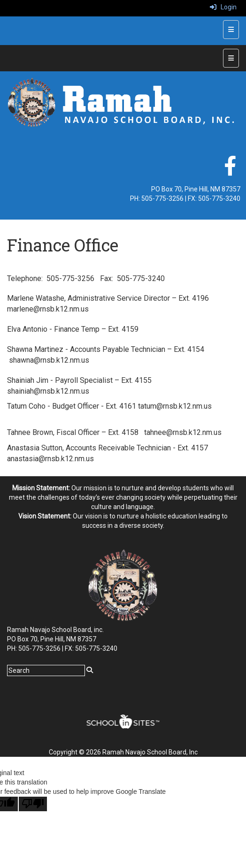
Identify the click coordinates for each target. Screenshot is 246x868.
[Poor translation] (33, 804)
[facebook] (230, 171)
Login (223, 7)
